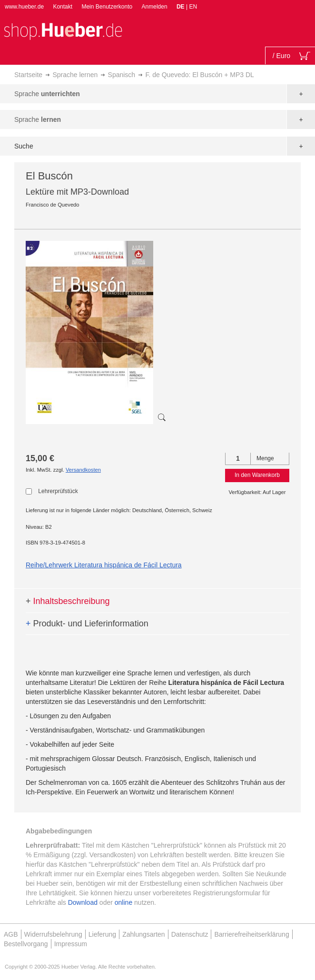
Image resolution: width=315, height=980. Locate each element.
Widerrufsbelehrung (53, 934)
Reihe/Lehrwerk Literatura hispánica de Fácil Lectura (104, 565)
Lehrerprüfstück (58, 491)
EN (193, 7)
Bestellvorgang (26, 944)
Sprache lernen (75, 75)
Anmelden (155, 7)
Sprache (47, 94)
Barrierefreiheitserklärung (251, 934)
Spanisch (122, 75)
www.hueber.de (24, 7)
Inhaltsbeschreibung (68, 601)
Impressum (71, 944)
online (123, 902)
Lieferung (102, 934)
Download (83, 902)
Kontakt (63, 7)
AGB (11, 934)
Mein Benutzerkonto (107, 7)
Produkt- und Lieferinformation (87, 624)
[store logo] (63, 30)
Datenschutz (190, 934)
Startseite (28, 75)
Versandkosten (83, 470)
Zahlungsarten (144, 934)
